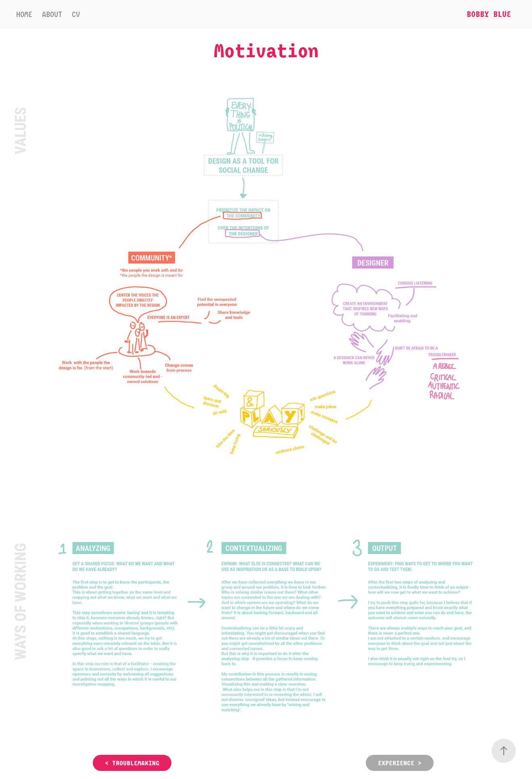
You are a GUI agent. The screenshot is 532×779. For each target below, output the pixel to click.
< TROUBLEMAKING (132, 763)
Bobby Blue (489, 14)
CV (76, 14)
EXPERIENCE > (400, 763)
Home (24, 14)
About (52, 14)
